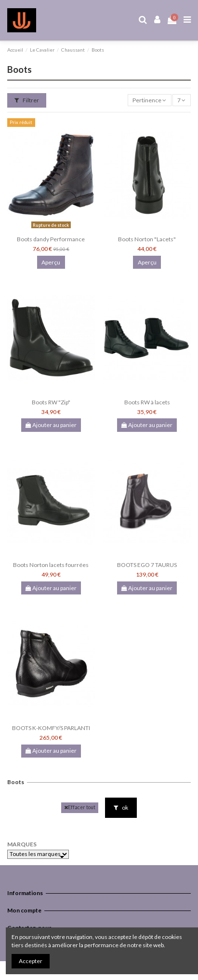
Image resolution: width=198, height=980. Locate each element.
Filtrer (27, 100)
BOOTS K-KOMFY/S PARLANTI (51, 728)
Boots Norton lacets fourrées (51, 565)
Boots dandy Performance (51, 239)
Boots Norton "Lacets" (147, 239)
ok (121, 807)
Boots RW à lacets (147, 402)
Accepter (31, 961)
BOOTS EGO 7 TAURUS (147, 565)
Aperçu (51, 262)
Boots (16, 782)
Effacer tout (80, 807)
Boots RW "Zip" (51, 402)
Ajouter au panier (51, 425)
